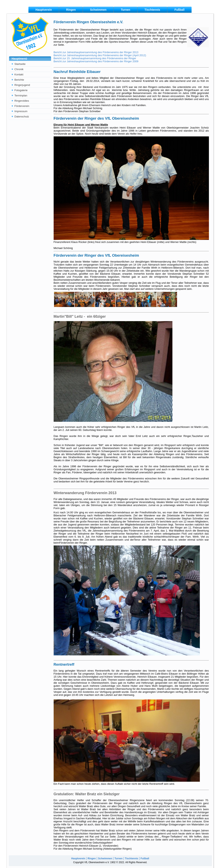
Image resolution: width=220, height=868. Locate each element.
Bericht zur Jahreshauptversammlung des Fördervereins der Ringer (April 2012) (100, 55)
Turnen (125, 10)
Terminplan (21, 95)
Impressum (21, 111)
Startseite (20, 64)
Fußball (179, 10)
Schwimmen (98, 10)
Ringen (71, 10)
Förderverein (22, 106)
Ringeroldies (22, 101)
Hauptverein (44, 10)
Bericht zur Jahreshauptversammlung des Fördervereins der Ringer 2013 (96, 52)
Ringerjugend (22, 85)
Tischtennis (152, 10)
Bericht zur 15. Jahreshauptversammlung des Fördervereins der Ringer (95, 58)
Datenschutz (22, 117)
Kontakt (19, 74)
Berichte (19, 80)
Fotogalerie (21, 90)
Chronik (19, 69)
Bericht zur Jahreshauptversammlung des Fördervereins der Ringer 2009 (96, 61)
